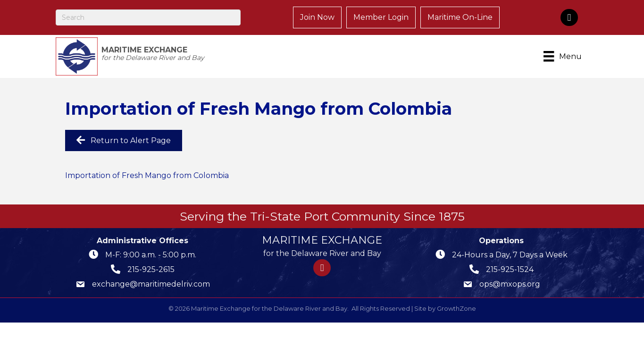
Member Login (381, 17)
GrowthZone (456, 308)
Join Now (317, 17)
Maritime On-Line (460, 17)
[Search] (148, 17)
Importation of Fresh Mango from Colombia (147, 175)
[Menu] (564, 56)
